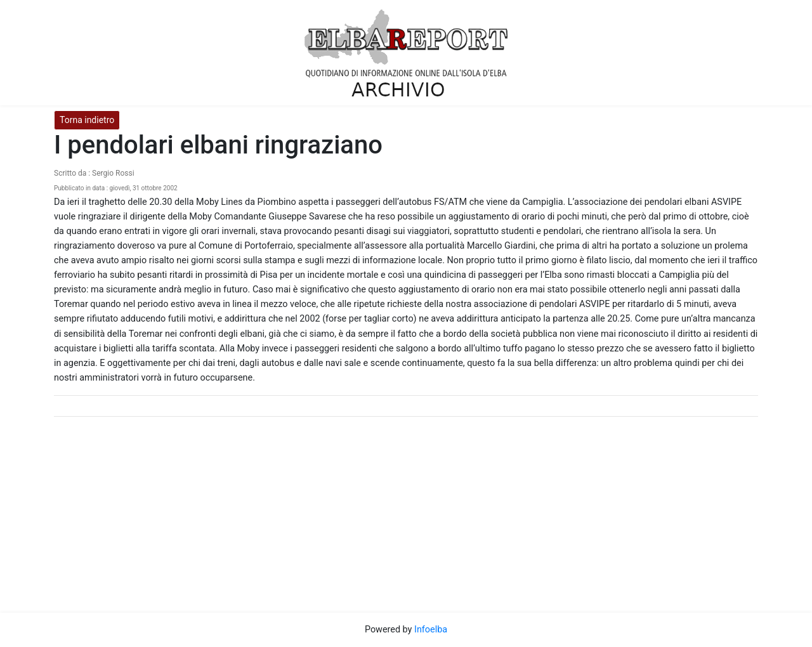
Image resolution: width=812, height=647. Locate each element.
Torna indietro (87, 120)
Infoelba (431, 630)
